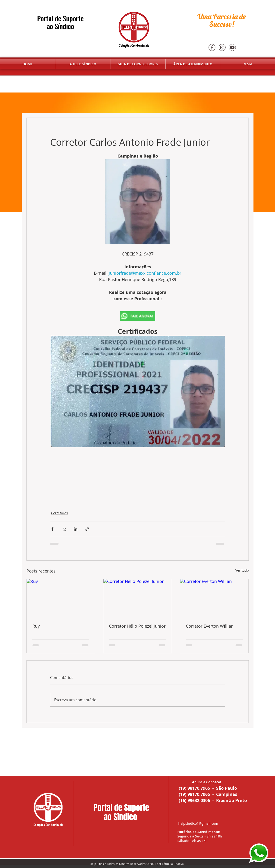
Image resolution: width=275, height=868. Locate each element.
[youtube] (232, 47)
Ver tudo (242, 570)
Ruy (36, 626)
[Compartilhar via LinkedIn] (76, 529)
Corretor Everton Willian (210, 626)
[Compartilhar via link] (87, 529)
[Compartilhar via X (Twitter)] (64, 529)
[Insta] (222, 47)
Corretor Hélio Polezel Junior (137, 626)
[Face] (212, 47)
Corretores (59, 513)
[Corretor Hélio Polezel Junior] (137, 598)
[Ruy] (61, 598)
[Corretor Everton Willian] (214, 598)
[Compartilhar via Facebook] (52, 529)
